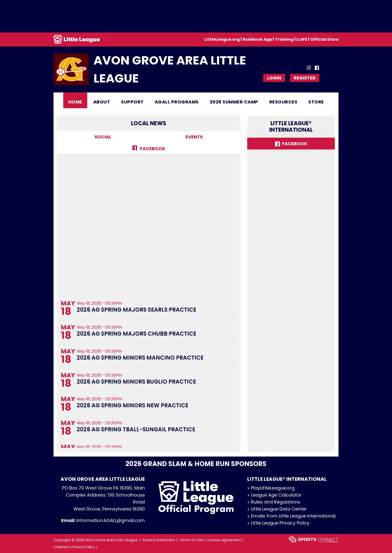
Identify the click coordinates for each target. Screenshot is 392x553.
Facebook (149, 149)
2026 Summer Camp (234, 102)
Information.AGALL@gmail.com (111, 520)
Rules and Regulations (274, 502)
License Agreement (224, 540)
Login (274, 78)
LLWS (302, 39)
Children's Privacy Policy (74, 547)
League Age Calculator (274, 495)
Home (75, 102)
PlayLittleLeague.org (271, 488)
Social (103, 137)
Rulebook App (257, 39)
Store (316, 102)
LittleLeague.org (222, 39)
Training (284, 39)
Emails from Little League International (291, 516)
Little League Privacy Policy (278, 523)
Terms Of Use (191, 540)
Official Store (324, 39)
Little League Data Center (277, 509)
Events (194, 137)
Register (305, 78)
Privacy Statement (159, 540)
